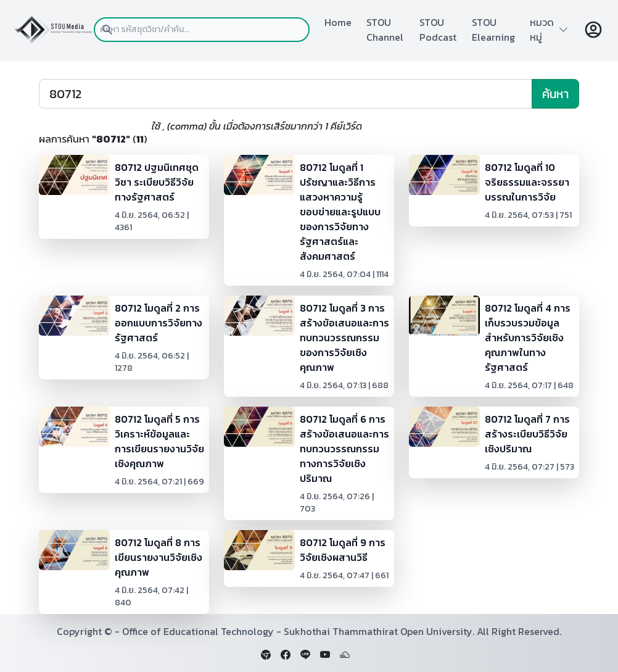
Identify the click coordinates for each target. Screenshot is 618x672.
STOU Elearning (493, 30)
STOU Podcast (438, 30)
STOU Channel (385, 30)
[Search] (286, 94)
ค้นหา (555, 94)
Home (338, 22)
